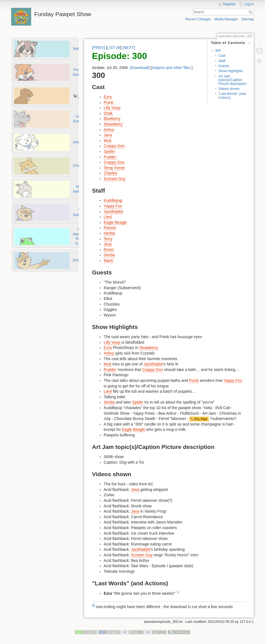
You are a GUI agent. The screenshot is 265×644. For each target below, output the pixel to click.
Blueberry (112, 119)
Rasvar (110, 228)
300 (218, 51)
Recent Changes (198, 19)
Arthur (109, 130)
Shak (108, 113)
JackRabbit (113, 212)
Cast (222, 56)
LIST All (114, 48)
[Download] (140, 68)
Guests (224, 66)
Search (251, 12)
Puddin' (110, 157)
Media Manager (226, 19)
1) (178, 592)
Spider (109, 151)
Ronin (109, 250)
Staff (222, 61)
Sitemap (248, 19)
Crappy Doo (114, 146)
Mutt (108, 141)
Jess (108, 244)
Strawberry (113, 124)
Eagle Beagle (115, 222)
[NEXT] (129, 48)
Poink (109, 102)
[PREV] (99, 48)
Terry (108, 239)
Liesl (108, 217)
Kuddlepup (113, 200)
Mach (109, 260)
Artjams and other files (171, 68)
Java (108, 135)
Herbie (110, 233)
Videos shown (229, 89)
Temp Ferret (114, 168)
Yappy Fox (113, 206)
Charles (111, 173)
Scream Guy (115, 179)
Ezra (108, 97)
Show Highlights (230, 71)
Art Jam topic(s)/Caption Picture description (232, 80)
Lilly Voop (112, 108)
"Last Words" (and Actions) (232, 96)
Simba (109, 255)
